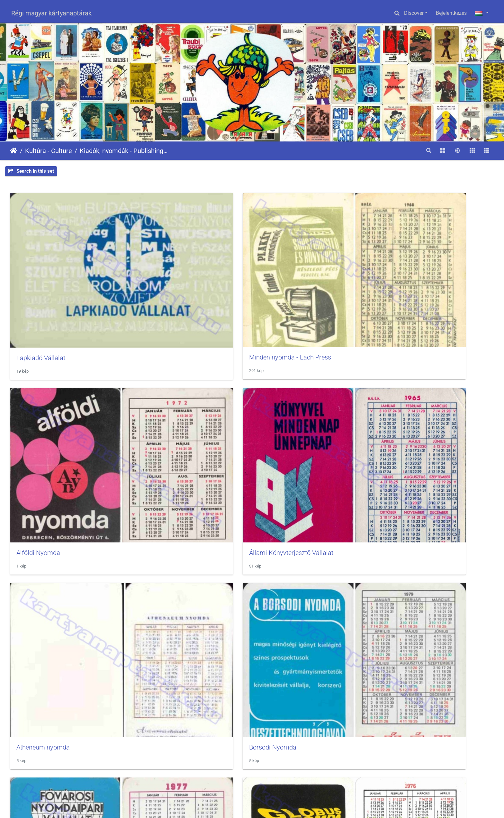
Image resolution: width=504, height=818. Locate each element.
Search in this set (31, 171)
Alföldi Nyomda (285, 282)
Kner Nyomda (283, 521)
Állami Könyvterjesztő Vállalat (429, 282)
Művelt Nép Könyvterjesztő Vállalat (65, 640)
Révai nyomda (160, 640)
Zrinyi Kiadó (404, 640)
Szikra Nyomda (285, 640)
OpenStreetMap (485, 791)
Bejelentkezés (451, 13)
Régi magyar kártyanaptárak (51, 13)
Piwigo (369, 807)
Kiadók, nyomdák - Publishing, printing (124, 151)
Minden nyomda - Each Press (181, 282)
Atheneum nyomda (43, 401)
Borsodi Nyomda (163, 401)
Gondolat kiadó (38, 521)
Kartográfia (156, 521)
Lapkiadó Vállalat (41, 282)
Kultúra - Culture (49, 151)
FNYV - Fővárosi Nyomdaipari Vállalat (316, 401)
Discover (414, 13)
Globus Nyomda (410, 401)
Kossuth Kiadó (407, 521)
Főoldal (14, 151)
